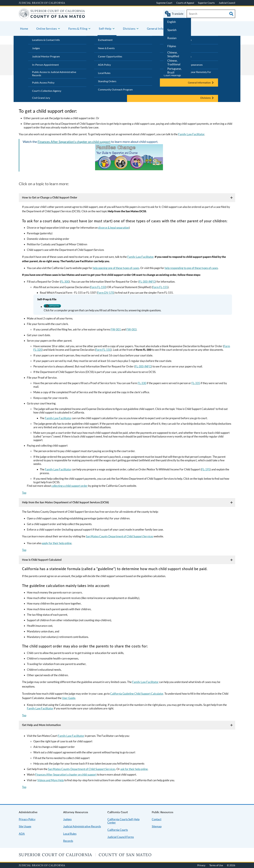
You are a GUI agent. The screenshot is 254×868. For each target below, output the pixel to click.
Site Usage (25, 826)
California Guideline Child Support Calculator (137, 694)
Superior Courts (206, 3)
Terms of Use (216, 865)
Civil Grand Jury (41, 98)
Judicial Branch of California (42, 3)
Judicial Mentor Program (46, 56)
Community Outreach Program (115, 89)
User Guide (69, 698)
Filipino (172, 46)
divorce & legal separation (114, 228)
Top (24, 493)
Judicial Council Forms (121, 837)
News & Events (106, 48)
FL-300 (65, 282)
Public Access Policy (43, 82)
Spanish (172, 30)
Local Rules (104, 73)
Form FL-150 (98, 287)
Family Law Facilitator (191, 134)
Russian (172, 38)
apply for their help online (57, 543)
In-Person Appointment (45, 65)
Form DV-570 (106, 293)
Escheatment (105, 40)
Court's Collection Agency (47, 91)
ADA (22, 834)
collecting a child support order (69, 486)
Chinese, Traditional (174, 62)
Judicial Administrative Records (82, 826)
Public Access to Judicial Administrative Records (54, 74)
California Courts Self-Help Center (123, 821)
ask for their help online (134, 769)
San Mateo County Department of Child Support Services (120, 536)
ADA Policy (104, 65)
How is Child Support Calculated (42, 560)
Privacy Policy (27, 819)
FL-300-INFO (147, 282)
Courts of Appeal (185, 3)
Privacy (201, 865)
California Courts (118, 830)
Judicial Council (227, 3)
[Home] (52, 17)
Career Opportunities (110, 56)
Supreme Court (164, 3)
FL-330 (142, 383)
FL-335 (196, 383)
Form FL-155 (160, 287)
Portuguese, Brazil (174, 70)
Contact (157, 819)
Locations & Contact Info (46, 40)
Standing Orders (107, 81)
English (172, 22)
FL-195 (206, 469)
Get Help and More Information (41, 725)
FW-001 (116, 329)
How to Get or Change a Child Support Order (50, 197)
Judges (36, 48)
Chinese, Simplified (173, 54)
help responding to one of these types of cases (191, 268)
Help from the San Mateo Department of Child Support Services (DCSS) (65, 502)
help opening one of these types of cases (116, 268)
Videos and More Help (51, 780)
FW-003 (131, 329)
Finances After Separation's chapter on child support (74, 142)
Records (68, 841)
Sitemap (157, 826)
